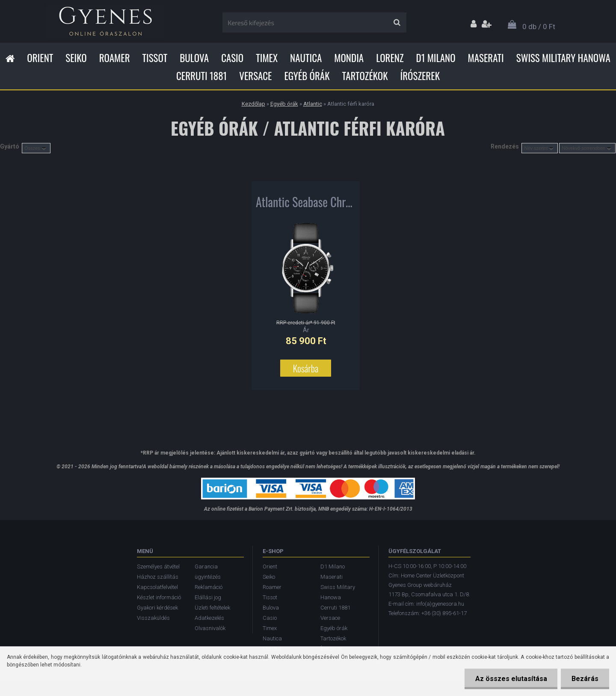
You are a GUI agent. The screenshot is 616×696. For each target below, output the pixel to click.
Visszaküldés (153, 618)
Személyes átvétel (158, 567)
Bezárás (585, 679)
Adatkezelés (209, 618)
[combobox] (540, 148)
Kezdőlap (253, 104)
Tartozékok (365, 76)
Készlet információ (159, 597)
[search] (397, 23)
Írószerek (420, 76)
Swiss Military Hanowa (563, 58)
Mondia (349, 58)
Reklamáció (209, 587)
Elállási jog (208, 597)
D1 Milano (436, 58)
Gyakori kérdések (157, 608)
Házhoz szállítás (158, 577)
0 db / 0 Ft (539, 27)
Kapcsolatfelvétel (157, 587)
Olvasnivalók (210, 628)
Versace (255, 76)
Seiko (76, 58)
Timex (267, 58)
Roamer (115, 58)
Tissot (155, 58)
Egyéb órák (307, 76)
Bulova (194, 58)
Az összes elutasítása (511, 679)
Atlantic (313, 104)
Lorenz (390, 58)
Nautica (306, 58)
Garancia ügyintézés (208, 572)
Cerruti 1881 (201, 76)
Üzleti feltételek (212, 608)
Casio (232, 58)
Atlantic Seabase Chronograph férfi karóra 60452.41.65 (306, 204)
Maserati (486, 58)
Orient (40, 58)
